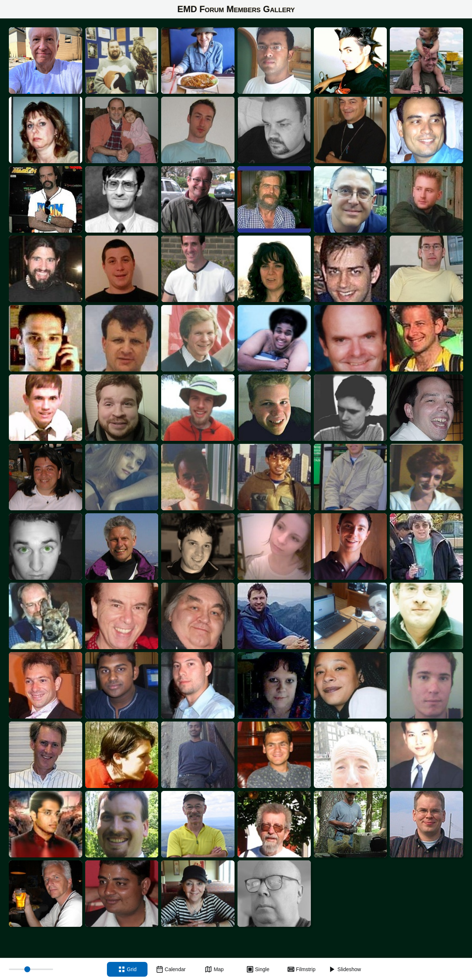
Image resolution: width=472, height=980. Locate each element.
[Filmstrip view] (301, 969)
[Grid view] (127, 969)
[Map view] (214, 969)
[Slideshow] (345, 969)
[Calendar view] (171, 969)
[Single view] (258, 969)
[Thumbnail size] (31, 969)
